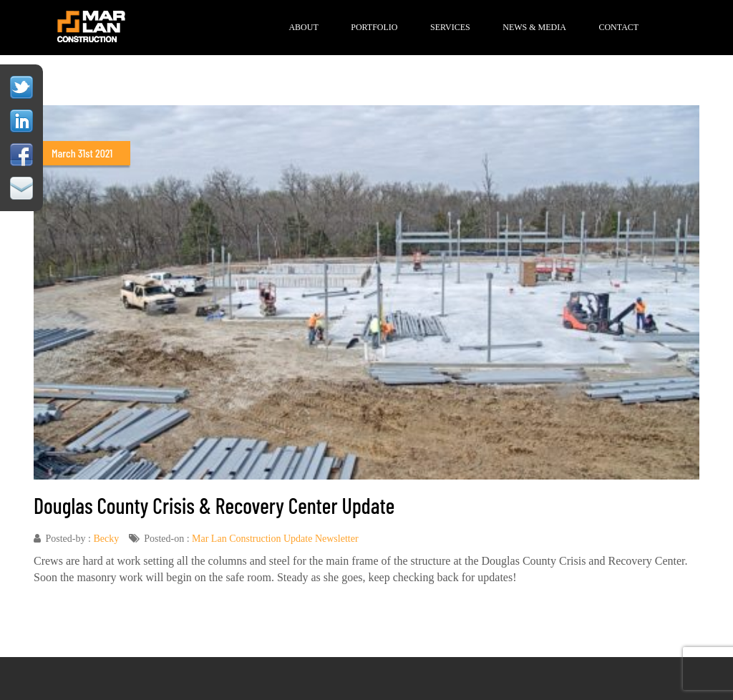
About (303, 27)
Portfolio (374, 27)
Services (450, 27)
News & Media (534, 27)
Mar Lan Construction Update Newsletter (275, 539)
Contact (618, 27)
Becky (106, 539)
